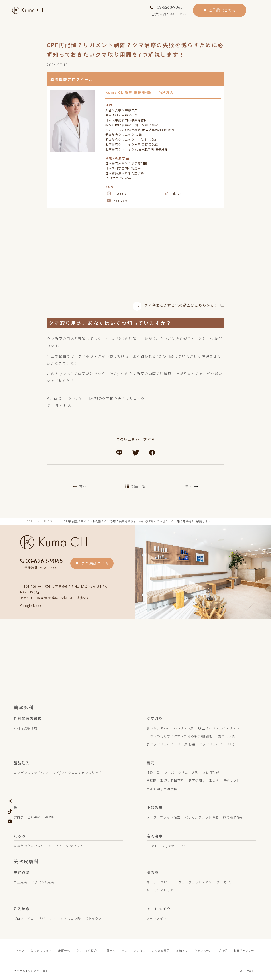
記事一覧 (135, 486)
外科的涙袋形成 (26, 728)
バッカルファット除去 (202, 817)
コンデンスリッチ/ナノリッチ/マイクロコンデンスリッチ (58, 773)
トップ (20, 950)
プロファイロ (24, 918)
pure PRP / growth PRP (166, 846)
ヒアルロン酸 (71, 918)
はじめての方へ (41, 950)
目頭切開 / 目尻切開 (162, 789)
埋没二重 (153, 773)
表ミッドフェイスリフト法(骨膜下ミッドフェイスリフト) (190, 744)
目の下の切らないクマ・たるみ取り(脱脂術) (180, 736)
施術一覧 (64, 950)
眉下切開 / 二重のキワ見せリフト (214, 781)
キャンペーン (203, 950)
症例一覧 (109, 950)
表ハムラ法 (226, 736)
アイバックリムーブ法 (181, 773)
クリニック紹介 (86, 950)
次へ (188, 486)
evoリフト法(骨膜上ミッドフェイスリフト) (207, 728)
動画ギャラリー (244, 950)
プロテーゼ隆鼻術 (27, 817)
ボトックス (93, 918)
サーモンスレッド (160, 890)
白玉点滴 (20, 882)
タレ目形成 (211, 773)
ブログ (223, 950)
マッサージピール (160, 882)
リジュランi (47, 918)
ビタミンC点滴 (43, 882)
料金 (125, 950)
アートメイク (157, 918)
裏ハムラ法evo (158, 728)
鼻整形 (50, 817)
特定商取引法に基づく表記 (31, 971)
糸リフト (55, 846)
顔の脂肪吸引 (233, 817)
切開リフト (75, 846)
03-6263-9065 (170, 7)
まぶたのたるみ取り (29, 846)
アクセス (140, 950)
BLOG (48, 521)
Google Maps (31, 606)
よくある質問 (161, 950)
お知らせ (182, 950)
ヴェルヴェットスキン (195, 882)
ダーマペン (225, 882)
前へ (83, 486)
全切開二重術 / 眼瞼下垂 (165, 781)
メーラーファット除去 (164, 817)
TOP (30, 521)
